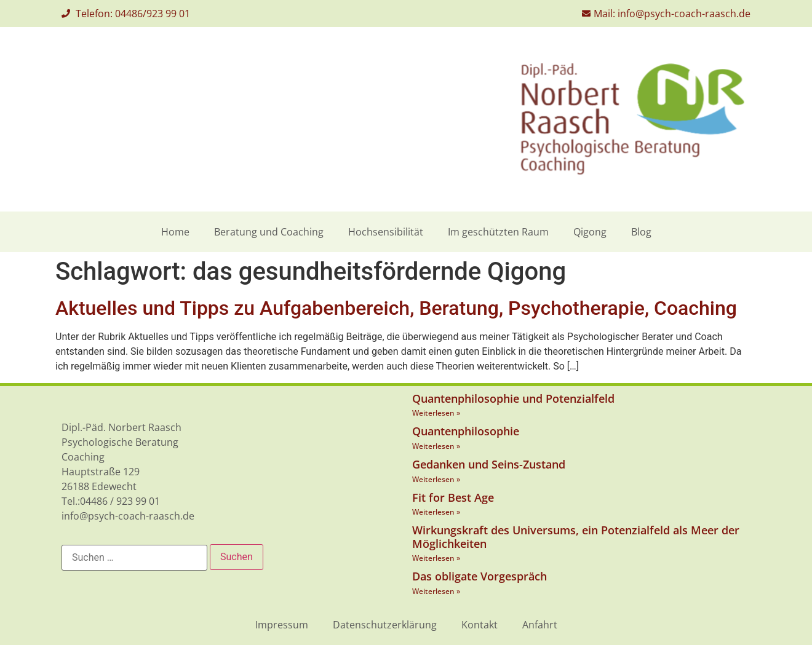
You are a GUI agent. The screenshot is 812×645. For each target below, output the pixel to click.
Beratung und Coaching (269, 232)
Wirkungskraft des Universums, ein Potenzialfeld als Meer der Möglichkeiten (576, 537)
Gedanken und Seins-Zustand (489, 464)
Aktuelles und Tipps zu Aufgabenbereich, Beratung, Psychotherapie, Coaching (396, 308)
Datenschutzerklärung (385, 625)
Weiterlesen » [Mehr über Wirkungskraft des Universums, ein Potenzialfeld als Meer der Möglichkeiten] (436, 558)
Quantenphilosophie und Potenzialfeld (513, 398)
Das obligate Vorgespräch (480, 576)
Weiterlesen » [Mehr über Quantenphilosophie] (436, 446)
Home (175, 232)
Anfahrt (540, 625)
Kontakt (480, 625)
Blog (641, 232)
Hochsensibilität (386, 232)
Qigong (590, 232)
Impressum (282, 625)
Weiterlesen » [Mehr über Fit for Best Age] (436, 512)
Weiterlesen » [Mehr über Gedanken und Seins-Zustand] (436, 479)
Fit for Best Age (453, 497)
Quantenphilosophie (466, 431)
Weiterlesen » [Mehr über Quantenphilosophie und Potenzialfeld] (436, 413)
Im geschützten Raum (498, 232)
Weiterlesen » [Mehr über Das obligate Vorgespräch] (436, 591)
